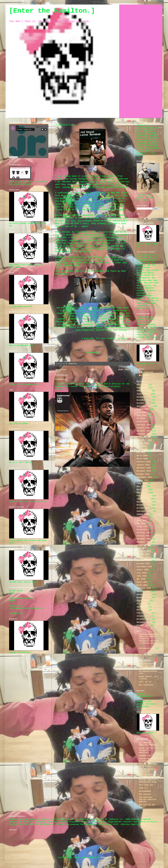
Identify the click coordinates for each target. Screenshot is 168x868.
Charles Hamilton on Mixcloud (148, 765)
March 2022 (142, 530)
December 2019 (144, 595)
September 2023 (144, 477)
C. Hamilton (147, 372)
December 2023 (144, 468)
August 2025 (143, 409)
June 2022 (142, 520)
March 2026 (142, 388)
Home (92, 370)
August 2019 (143, 601)
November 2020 (144, 561)
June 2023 (142, 483)
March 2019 (142, 610)
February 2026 (144, 391)
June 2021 (142, 548)
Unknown (145, 376)
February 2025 (144, 425)
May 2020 (141, 579)
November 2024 (144, 434)
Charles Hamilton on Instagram (148, 760)
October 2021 (143, 545)
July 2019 (142, 604)
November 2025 (144, 400)
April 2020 (142, 582)
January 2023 (143, 499)
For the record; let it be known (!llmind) (147, 666)
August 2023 (143, 480)
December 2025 (144, 397)
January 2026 (143, 394)
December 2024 (144, 431)
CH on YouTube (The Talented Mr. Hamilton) (149, 750)
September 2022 (144, 511)
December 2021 (144, 539)
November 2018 (144, 622)
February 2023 (144, 496)
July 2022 (142, 517)
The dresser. (145, 794)
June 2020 (142, 576)
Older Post (124, 370)
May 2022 (141, 524)
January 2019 (143, 616)
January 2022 (143, 536)
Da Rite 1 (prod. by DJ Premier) (19, 160)
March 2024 (142, 459)
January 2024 (143, 465)
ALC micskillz (146, 685)
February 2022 (144, 533)
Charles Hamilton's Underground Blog (149, 781)
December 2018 (144, 619)
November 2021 (144, 542)
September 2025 (144, 406)
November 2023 (144, 471)
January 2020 (143, 591)
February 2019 (144, 613)
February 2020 (144, 588)
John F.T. (144, 788)
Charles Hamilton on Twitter (148, 770)
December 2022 (144, 502)
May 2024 (141, 453)
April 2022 (142, 527)
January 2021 (143, 554)
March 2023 (142, 493)
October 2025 (143, 403)
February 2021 (144, 551)
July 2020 (142, 573)
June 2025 (142, 416)
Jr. (10, 160)
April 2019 (142, 607)
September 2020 (144, 567)
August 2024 (143, 443)
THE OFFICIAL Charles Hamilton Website (148, 800)
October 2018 (143, 625)
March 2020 (142, 585)
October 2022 (143, 508)
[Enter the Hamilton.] (52, 11)
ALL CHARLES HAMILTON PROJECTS (148, 744)
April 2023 (142, 490)
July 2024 (142, 446)
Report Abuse (144, 655)
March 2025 (142, 422)
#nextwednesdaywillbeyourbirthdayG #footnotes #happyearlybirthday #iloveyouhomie (149, 639)
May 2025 (141, 419)
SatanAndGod (145, 791)
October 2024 (143, 437)
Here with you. (147, 785)
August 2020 (143, 570)
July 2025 (142, 412)
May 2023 (141, 486)
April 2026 (142, 385)
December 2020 (144, 558)
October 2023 (143, 474)
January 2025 (143, 428)
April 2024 (142, 456)
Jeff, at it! (145, 682)
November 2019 (144, 598)
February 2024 (144, 462)
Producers (61, 379)
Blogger (105, 858)
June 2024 (142, 449)
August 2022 (143, 514)
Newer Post (61, 370)
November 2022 (144, 505)
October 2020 (143, 564)
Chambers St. (145, 756)
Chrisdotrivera (147, 648)
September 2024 (144, 440)
